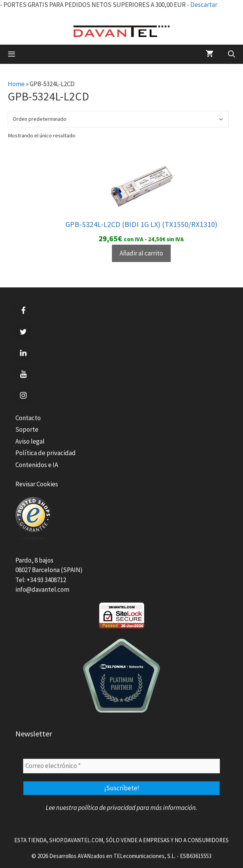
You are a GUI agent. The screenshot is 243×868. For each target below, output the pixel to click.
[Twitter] (23, 332)
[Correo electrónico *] (121, 766)
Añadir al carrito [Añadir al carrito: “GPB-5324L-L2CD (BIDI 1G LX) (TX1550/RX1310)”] (141, 253)
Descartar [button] (204, 5)
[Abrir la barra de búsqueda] (232, 54)
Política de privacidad (46, 453)
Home (16, 84)
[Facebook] (23, 311)
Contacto (28, 418)
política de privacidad (107, 808)
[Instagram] (23, 396)
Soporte (27, 429)
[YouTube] (23, 374)
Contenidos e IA (37, 465)
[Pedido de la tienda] (118, 119)
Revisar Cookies (37, 484)
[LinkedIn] (23, 353)
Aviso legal (30, 441)
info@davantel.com (42, 589)
